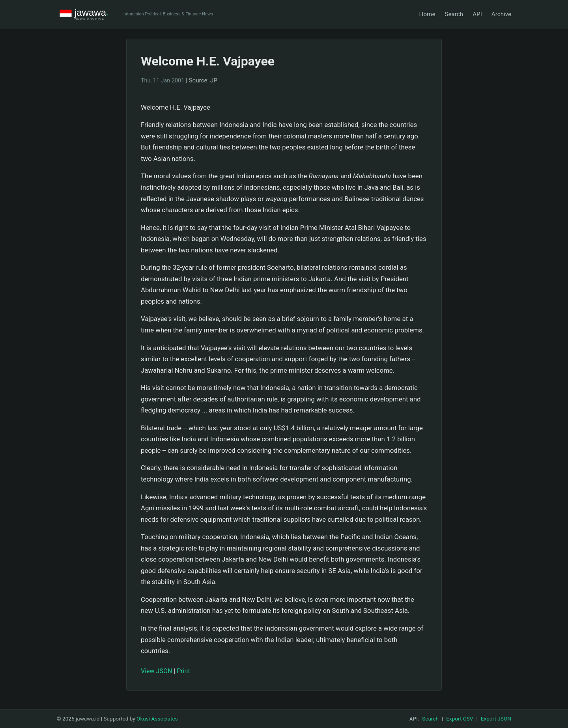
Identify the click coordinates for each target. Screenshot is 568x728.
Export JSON (496, 719)
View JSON (156, 671)
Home (427, 14)
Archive (501, 14)
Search (454, 14)
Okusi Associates (157, 719)
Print (183, 671)
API (477, 14)
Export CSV (460, 719)
